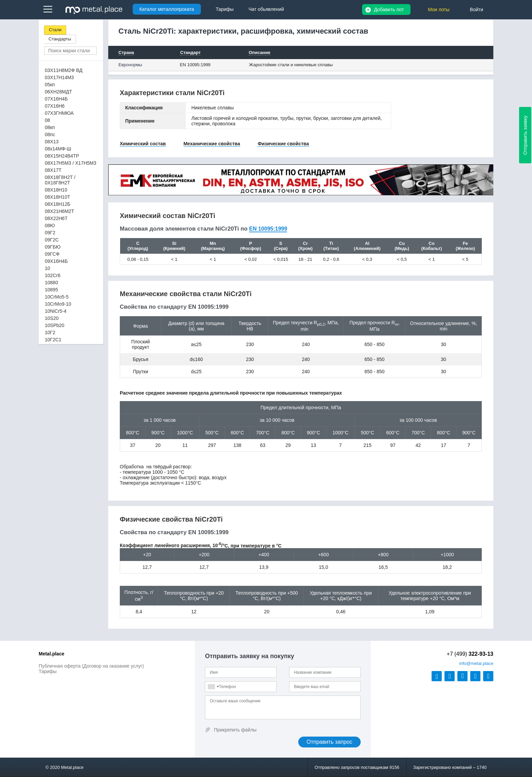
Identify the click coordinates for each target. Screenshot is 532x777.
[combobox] (213, 687)
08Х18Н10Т (58, 197)
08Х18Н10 (56, 190)
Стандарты (60, 39)
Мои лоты (439, 10)
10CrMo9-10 (58, 304)
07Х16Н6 (55, 106)
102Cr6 (53, 275)
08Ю (50, 225)
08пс (50, 134)
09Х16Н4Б (56, 261)
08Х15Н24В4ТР (62, 156)
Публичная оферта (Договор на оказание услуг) (91, 666)
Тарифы (48, 671)
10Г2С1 (53, 340)
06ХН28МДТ (58, 92)
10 (47, 268)
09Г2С (52, 240)
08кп (50, 127)
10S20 (52, 318)
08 (47, 120)
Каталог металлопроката (167, 9)
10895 (51, 290)
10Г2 (50, 332)
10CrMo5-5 (57, 297)
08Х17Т (53, 170)
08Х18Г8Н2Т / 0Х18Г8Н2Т (60, 180)
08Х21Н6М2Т (59, 211)
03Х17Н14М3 (59, 77)
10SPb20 (55, 325)
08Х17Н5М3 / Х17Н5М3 (71, 163)
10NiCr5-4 (56, 311)
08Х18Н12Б (58, 204)
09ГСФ (52, 254)
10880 (51, 283)
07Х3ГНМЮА (59, 113)
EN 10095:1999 (195, 65)
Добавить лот (389, 10)
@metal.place (476, 663)
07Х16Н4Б (56, 99)
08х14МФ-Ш (58, 149)
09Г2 (50, 233)
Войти (477, 10)
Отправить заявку (525, 135)
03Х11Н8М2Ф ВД (64, 70)
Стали (55, 30)
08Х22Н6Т (56, 218)
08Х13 (52, 142)
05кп (50, 85)
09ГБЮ (53, 247)
